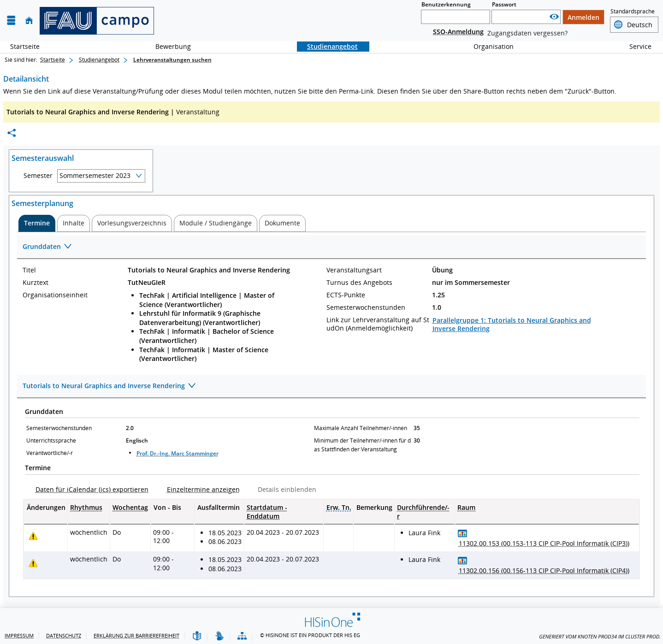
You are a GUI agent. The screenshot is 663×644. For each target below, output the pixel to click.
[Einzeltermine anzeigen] (200, 489)
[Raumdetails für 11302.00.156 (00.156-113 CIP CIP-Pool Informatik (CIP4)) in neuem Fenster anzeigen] (544, 571)
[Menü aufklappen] (11, 21)
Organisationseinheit (55, 295)
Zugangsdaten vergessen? (527, 33)
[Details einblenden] (283, 489)
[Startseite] (29, 21)
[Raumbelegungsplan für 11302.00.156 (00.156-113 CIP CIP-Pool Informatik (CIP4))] (463, 560)
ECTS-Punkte (346, 295)
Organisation (488, 46)
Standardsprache (633, 11)
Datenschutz (64, 635)
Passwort (504, 4)
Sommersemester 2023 (95, 175)
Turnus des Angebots (359, 283)
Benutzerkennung (446, 4)
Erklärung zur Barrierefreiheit (136, 635)
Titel (29, 270)
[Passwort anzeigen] (554, 17)
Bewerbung (168, 46)
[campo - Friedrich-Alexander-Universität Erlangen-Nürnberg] (97, 21)
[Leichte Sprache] (197, 636)
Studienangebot (327, 46)
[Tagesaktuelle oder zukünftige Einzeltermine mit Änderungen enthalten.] (33, 536)
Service (635, 46)
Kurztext (36, 283)
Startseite (25, 46)
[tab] (37, 223)
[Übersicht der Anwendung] (242, 636)
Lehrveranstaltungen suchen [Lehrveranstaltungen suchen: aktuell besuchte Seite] (172, 60)
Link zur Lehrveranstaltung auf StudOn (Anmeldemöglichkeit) (378, 324)
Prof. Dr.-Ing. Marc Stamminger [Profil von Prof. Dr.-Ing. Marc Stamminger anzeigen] (178, 453)
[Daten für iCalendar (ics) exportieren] (88, 489)
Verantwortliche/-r (50, 453)
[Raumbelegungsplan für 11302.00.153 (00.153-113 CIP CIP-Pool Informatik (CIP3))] (463, 533)
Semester (38, 176)
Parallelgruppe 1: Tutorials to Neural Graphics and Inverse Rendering (512, 324)
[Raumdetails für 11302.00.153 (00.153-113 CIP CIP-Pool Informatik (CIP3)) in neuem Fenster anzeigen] (544, 544)
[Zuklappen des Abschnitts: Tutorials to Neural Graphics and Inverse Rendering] (331, 387)
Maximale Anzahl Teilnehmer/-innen (361, 428)
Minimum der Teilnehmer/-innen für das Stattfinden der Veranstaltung (362, 445)
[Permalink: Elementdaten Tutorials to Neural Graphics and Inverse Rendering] (12, 133)
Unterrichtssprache (51, 440)
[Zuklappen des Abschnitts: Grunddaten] (331, 247)
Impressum (19, 635)
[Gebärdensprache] (219, 636)
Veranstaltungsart (354, 270)
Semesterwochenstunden (366, 307)
